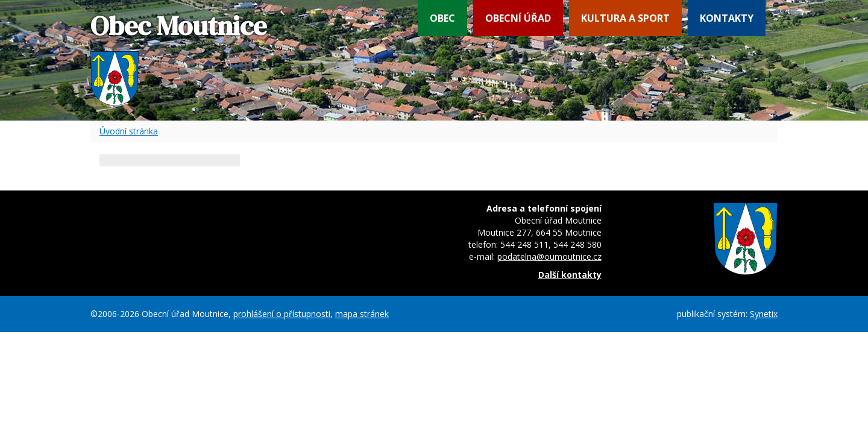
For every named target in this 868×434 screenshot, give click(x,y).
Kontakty (727, 18)
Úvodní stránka (129, 131)
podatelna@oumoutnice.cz (549, 256)
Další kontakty (570, 275)
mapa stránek (362, 314)
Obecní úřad (518, 18)
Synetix (764, 314)
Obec (442, 18)
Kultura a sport (625, 18)
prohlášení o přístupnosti (282, 314)
